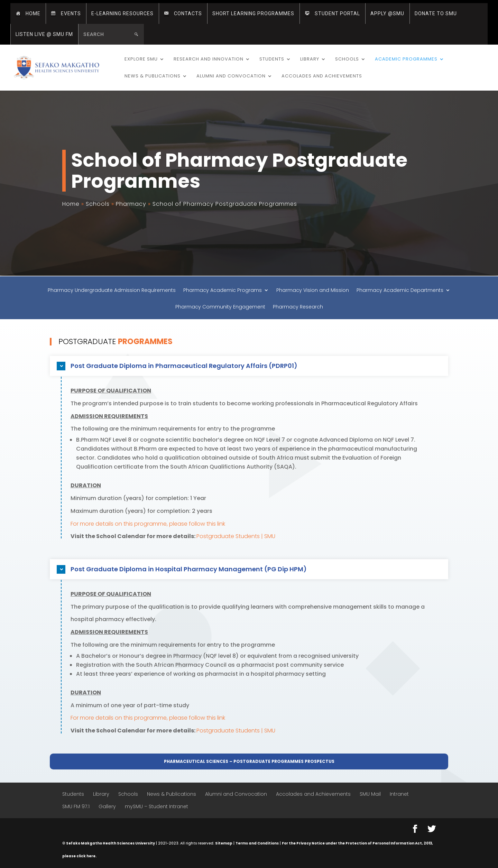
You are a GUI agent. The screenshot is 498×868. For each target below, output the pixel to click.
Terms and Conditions (257, 843)
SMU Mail (370, 794)
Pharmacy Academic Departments (400, 291)
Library (310, 59)
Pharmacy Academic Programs (223, 291)
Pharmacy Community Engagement (220, 307)
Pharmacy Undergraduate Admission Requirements (112, 291)
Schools (347, 59)
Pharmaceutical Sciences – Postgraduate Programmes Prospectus (249, 761)
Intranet (399, 794)
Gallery (107, 806)
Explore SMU (141, 59)
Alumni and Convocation (231, 76)
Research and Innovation (209, 59)
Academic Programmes (406, 59)
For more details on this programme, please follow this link (148, 524)
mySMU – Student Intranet (156, 806)
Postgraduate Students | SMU (236, 536)
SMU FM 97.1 (76, 806)
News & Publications (153, 76)
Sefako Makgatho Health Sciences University (110, 843)
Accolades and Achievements (322, 76)
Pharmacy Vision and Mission (313, 291)
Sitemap (224, 843)
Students (272, 59)
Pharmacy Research (298, 307)
